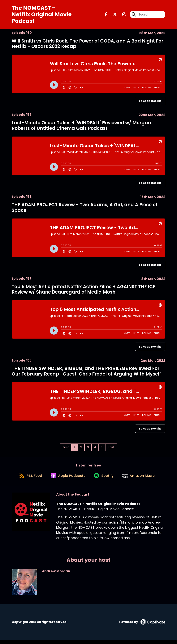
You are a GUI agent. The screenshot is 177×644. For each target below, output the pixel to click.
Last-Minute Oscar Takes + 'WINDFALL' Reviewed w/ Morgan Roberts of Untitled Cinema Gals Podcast (81, 127)
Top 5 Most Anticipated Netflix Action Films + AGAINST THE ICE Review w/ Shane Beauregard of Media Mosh (84, 291)
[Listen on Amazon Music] (141, 480)
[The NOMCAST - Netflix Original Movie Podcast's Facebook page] (106, 15)
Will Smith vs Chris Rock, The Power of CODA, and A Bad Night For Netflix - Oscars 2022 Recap (87, 45)
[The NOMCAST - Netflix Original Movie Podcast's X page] (113, 15)
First (66, 449)
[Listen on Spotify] (104, 480)
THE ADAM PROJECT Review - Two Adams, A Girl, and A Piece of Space (84, 209)
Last (111, 449)
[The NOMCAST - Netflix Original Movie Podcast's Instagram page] (122, 15)
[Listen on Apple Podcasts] (67, 480)
